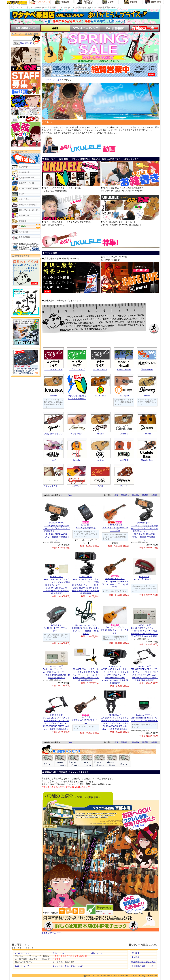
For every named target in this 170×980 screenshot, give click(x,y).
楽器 (60, 80)
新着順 (145, 495)
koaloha (53, 396)
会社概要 (135, 953)
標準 (117, 495)
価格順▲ (125, 495)
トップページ (49, 80)
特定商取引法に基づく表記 (143, 962)
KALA (53, 460)
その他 (100, 486)
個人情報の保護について (142, 966)
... (65, 495)
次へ (70, 495)
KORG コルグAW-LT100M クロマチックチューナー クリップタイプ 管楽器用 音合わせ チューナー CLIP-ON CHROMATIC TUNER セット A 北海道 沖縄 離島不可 (56, 585)
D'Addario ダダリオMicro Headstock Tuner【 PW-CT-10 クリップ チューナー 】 (144, 718)
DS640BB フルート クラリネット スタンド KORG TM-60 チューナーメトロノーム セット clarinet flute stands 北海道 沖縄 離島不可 (86, 675)
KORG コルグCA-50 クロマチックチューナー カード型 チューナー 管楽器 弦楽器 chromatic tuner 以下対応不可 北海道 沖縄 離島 (144, 631)
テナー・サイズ (100, 369)
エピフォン (77, 486)
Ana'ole (100, 434)
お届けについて (22, 966)
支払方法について (23, 953)
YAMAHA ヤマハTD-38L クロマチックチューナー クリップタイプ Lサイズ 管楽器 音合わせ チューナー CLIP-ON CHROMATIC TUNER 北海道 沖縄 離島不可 (144, 531)
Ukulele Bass (147, 460)
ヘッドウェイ (77, 434)
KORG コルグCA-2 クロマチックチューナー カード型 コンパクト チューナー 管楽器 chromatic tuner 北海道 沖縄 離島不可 (56, 672)
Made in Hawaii (124, 369)
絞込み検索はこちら (27, 43)
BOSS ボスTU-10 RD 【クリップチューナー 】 (144, 579)
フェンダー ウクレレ (53, 434)
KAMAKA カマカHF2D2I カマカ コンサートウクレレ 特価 (115, 528)
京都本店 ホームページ (52, 933)
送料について (59, 953)
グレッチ (124, 486)
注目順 (154, 495)
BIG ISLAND (100, 396)
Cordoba (124, 434)
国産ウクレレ (147, 369)
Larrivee (100, 460)
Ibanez (147, 396)
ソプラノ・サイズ (77, 369)
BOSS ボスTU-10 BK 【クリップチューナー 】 (56, 628)
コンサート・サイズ (53, 369)
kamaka (77, 460)
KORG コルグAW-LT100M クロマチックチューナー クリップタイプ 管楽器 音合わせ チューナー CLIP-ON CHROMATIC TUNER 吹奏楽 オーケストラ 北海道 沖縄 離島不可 (86, 585)
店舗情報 (135, 957)
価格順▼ (136, 495)
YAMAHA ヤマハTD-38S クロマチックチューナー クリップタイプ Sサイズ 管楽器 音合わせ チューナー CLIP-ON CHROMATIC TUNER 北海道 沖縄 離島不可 (56, 531)
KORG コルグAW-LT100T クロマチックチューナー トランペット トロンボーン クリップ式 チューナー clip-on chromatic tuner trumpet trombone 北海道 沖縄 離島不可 (115, 675)
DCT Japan (124, 396)
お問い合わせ (96, 953)
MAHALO (124, 460)
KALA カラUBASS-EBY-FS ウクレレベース (86, 720)
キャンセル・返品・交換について (68, 966)
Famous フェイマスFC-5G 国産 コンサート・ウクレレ (115, 630)
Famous (147, 434)
